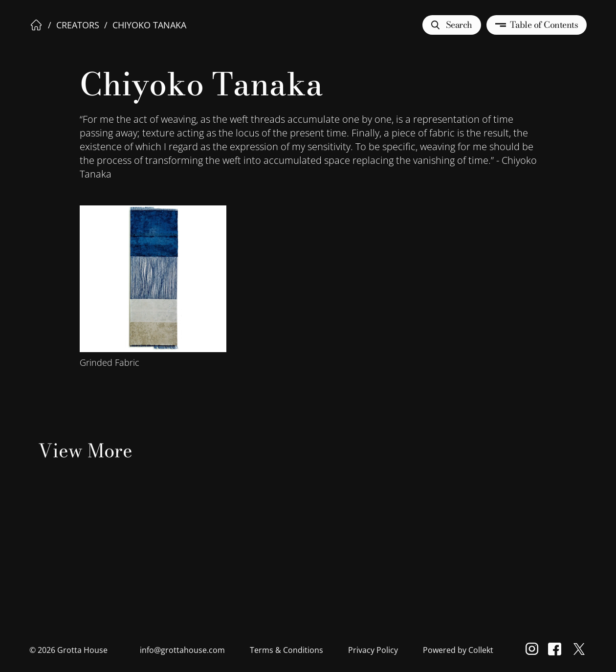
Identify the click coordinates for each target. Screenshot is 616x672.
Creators (78, 25)
